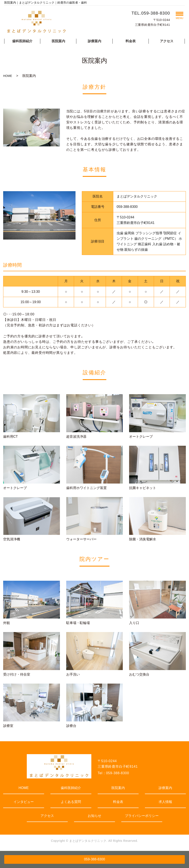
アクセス (167, 41)
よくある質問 (71, 802)
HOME (8, 76)
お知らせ (94, 816)
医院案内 (58, 41)
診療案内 (94, 41)
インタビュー (24, 802)
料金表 (131, 41)
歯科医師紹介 (22, 41)
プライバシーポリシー (142, 816)
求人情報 (165, 802)
